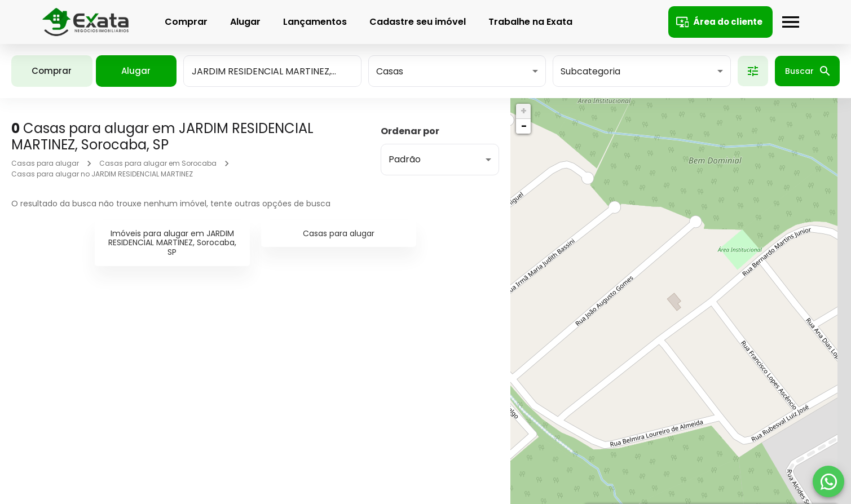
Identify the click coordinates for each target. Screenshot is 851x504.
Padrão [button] (405, 159)
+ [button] (524, 111)
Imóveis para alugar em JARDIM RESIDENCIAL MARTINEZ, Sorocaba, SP (172, 243)
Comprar (183, 22)
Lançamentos (312, 22)
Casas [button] (390, 71)
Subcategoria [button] (590, 71)
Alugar (242, 22)
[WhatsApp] (828, 481)
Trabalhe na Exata (528, 22)
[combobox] (272, 71)
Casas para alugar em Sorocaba (158, 163)
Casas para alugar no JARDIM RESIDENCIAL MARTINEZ (102, 174)
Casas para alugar (45, 163)
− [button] (524, 126)
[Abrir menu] (788, 22)
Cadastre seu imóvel (415, 22)
